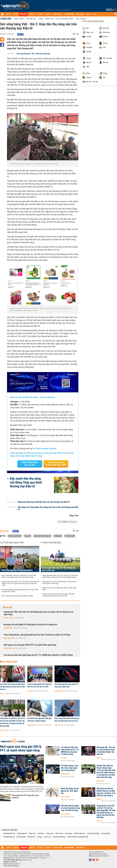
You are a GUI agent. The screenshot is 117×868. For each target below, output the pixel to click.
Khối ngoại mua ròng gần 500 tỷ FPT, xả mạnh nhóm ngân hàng (30, 645)
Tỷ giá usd (32, 833)
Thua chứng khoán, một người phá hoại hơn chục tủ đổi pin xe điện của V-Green (37, 635)
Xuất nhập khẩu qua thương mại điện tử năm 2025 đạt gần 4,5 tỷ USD (20, 591)
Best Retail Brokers (59, 837)
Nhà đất (6, 618)
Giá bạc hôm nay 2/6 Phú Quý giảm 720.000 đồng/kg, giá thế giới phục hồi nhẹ (59, 595)
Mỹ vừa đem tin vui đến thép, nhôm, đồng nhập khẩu (60, 589)
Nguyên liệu (31, 19)
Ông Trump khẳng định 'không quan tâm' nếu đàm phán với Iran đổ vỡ (67, 720)
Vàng (41, 19)
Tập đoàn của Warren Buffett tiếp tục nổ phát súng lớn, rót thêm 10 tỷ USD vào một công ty (106, 792)
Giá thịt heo (31, 837)
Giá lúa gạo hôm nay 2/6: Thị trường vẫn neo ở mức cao (59, 569)
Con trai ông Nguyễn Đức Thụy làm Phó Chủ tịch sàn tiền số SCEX (39, 685)
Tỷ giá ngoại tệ (22, 833)
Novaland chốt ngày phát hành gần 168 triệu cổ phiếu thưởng (39, 720)
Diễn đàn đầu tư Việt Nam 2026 (78, 837)
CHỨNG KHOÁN (58, 14)
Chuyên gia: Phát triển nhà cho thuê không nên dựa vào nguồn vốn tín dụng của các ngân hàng (38, 613)
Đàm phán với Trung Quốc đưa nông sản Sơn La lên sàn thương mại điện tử (48, 508)
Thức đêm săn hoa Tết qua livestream (17, 570)
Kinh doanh (7, 638)
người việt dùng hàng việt (42, 536)
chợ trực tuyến (70, 536)
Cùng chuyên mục (52, 543)
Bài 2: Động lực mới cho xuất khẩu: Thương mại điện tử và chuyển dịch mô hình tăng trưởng (19, 576)
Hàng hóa (6, 19)
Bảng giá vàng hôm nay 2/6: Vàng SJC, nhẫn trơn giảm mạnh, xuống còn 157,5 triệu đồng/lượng (60, 576)
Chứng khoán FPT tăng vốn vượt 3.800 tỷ (25, 796)
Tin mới (8, 608)
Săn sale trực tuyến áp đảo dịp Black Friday (17, 596)
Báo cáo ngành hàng (64, 19)
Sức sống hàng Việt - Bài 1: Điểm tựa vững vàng (33, 54)
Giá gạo (40, 837)
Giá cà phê (68, 833)
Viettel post (58, 536)
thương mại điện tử (15, 536)
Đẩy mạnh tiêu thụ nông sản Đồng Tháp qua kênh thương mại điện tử (26, 482)
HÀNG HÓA (24, 14)
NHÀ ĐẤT (48, 14)
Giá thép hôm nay (9, 837)
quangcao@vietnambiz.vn (102, 856)
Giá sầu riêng (21, 837)
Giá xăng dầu (106, 833)
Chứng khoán (8, 648)
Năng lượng (19, 19)
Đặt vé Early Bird (30, 464)
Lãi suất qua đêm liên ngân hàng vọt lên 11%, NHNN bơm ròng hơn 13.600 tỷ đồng (38, 655)
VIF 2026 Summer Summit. (45, 449)
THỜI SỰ (8, 14)
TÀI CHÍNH (40, 14)
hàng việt (27, 536)
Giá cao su (48, 837)
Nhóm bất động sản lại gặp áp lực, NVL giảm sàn (70, 791)
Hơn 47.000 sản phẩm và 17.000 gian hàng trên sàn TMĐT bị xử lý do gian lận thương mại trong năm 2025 (20, 584)
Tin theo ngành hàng (93, 21)
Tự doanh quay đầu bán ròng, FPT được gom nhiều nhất (66, 685)
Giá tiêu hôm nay (80, 833)
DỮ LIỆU (88, 14)
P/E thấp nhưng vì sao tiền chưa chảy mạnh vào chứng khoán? (69, 768)
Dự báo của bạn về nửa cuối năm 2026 (56, 464)
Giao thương (81, 19)
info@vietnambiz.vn (14, 864)
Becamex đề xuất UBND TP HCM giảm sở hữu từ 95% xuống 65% (31, 625)
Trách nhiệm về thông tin (11, 866)
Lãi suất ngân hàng (93, 833)
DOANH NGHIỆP (69, 14)
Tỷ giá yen (41, 833)
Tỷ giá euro (50, 833)
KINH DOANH (80, 14)
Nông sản (49, 19)
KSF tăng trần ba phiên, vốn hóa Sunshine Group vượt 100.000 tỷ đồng (70, 808)
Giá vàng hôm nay (9, 833)
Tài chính (30, 691)
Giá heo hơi (59, 833)
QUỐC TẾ (32, 14)
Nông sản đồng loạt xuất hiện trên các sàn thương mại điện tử (44, 502)
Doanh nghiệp (8, 628)
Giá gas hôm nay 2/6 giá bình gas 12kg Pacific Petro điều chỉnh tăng (59, 583)
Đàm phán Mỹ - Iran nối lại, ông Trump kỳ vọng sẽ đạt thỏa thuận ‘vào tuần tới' (106, 751)
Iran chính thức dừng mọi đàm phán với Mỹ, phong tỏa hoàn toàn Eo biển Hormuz (13, 687)
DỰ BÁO (16, 14)
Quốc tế (3, 694)
